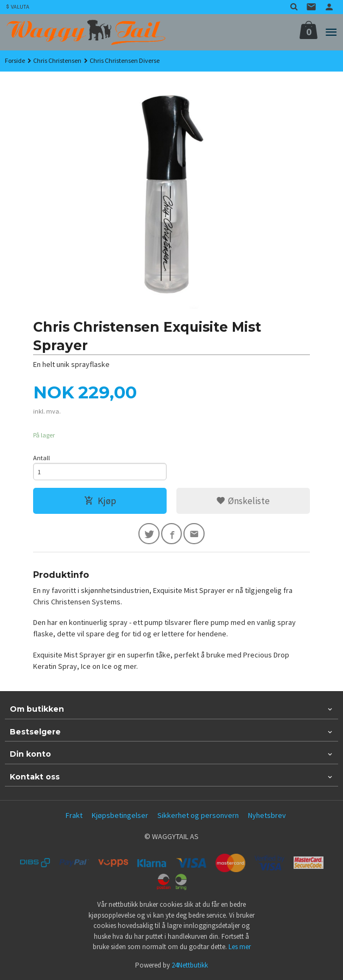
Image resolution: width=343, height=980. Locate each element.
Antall (42, 458)
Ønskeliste (243, 501)
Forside (15, 60)
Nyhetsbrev (267, 815)
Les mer (240, 947)
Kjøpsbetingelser (120, 815)
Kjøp (100, 501)
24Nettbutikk (190, 965)
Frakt (74, 815)
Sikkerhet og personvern (198, 815)
